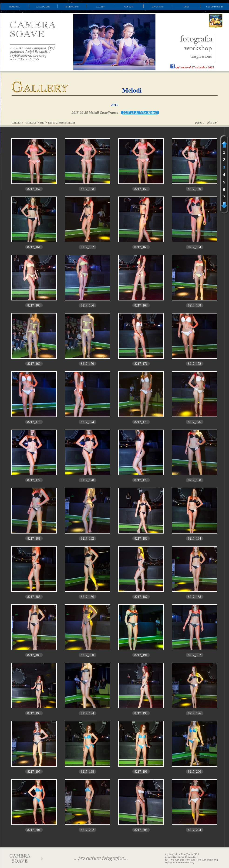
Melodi (132, 90)
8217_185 (34, 597)
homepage (14, 7)
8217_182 (88, 539)
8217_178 (88, 480)
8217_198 (88, 772)
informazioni (72, 7)
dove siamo (158, 7)
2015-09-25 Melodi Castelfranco (95, 113)
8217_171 (141, 364)
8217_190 (88, 655)
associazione (43, 7)
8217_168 (195, 305)
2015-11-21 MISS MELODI (61, 123)
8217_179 (141, 480)
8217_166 (88, 305)
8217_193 (34, 713)
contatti (129, 7)
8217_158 (88, 189)
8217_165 (34, 305)
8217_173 (34, 422)
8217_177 (34, 480)
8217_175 (141, 422)
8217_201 (34, 830)
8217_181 (34, 539)
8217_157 (34, 189)
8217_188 (195, 597)
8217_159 (141, 189)
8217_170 (88, 364)
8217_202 (88, 830)
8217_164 (195, 247)
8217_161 (34, 247)
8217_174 (88, 422)
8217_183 (141, 539)
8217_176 (195, 422)
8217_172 (195, 364)
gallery (100, 7)
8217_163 (141, 247)
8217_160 (195, 189)
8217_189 (34, 655)
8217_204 (195, 830)
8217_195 (141, 713)
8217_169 (34, 364)
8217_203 (141, 830)
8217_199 (141, 772)
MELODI (31, 123)
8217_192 (195, 655)
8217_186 (88, 597)
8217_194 (88, 713)
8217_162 (88, 247)
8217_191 (141, 655)
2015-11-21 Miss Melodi (140, 113)
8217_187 (141, 597)
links (186, 7)
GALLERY (17, 123)
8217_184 (195, 539)
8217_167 (141, 305)
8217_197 (34, 772)
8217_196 (195, 713)
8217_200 (195, 772)
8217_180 (195, 480)
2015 (115, 105)
